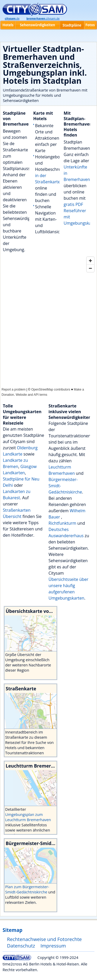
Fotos (90, 25)
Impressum (53, 946)
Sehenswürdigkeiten (38, 25)
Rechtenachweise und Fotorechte (44, 939)
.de (12, 18)
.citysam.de (43, 18)
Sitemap (12, 930)
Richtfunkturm (63, 523)
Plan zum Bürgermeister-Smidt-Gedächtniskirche (27, 889)
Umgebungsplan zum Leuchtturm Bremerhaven (28, 817)
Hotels (8, 25)
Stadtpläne (72, 25)
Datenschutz (21, 946)
